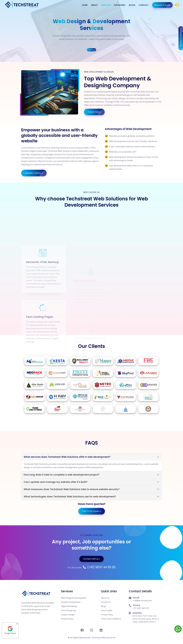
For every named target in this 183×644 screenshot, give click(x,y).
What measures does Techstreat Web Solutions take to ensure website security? (72, 489)
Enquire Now (96, 112)
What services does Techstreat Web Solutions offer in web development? (67, 457)
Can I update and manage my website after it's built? (56, 482)
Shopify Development (71, 602)
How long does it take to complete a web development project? (62, 475)
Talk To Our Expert (92, 511)
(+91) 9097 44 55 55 (99, 567)
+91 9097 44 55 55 (141, 608)
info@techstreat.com (142, 601)
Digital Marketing (69, 606)
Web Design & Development (74, 598)
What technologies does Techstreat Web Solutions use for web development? (70, 497)
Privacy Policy (107, 615)
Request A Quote (164, 5)
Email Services (67, 619)
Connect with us (91, 559)
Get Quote (92, 32)
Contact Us (106, 602)
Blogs (104, 606)
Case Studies (107, 610)
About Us (105, 598)
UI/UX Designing (68, 610)
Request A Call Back (181, 37)
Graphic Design (68, 615)
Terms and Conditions (111, 619)
